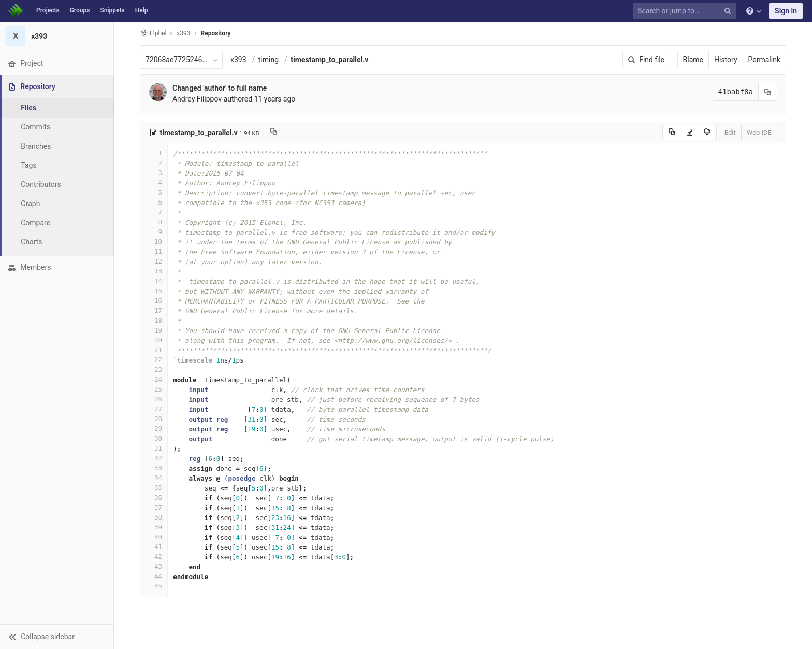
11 (154, 251)
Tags (28, 165)
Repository (216, 33)
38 (154, 517)
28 (154, 419)
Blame (693, 60)
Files (28, 108)
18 (154, 320)
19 (154, 330)
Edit (730, 132)
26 (154, 399)
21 (154, 350)
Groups (80, 10)
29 (154, 429)
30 (154, 438)
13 (154, 271)
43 (154, 566)
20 (154, 340)
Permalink (764, 60)
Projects (48, 10)
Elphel (153, 33)
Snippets (112, 10)
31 (154, 448)
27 (154, 409)
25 (154, 389)
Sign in (786, 11)
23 (154, 370)
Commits (35, 127)
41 (154, 547)
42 (154, 557)
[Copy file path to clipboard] (274, 133)
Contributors (41, 184)
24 (154, 379)
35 (154, 488)
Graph (30, 204)
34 (154, 478)
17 (154, 311)
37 (154, 507)
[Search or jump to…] (686, 11)
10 (154, 242)
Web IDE (759, 132)
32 (154, 458)
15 (154, 291)
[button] (57, 637)
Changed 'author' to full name (220, 88)
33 (154, 468)
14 (154, 281)
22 (154, 360)
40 (154, 537)
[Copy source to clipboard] (672, 133)
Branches (36, 146)
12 (154, 261)
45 (154, 586)
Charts (31, 242)
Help (142, 10)
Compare (35, 223)
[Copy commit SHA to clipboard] (768, 92)
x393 (238, 60)
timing (269, 60)
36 (154, 497)
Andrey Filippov (197, 99)
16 (154, 301)
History (726, 60)
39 (154, 527)
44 (154, 576)
